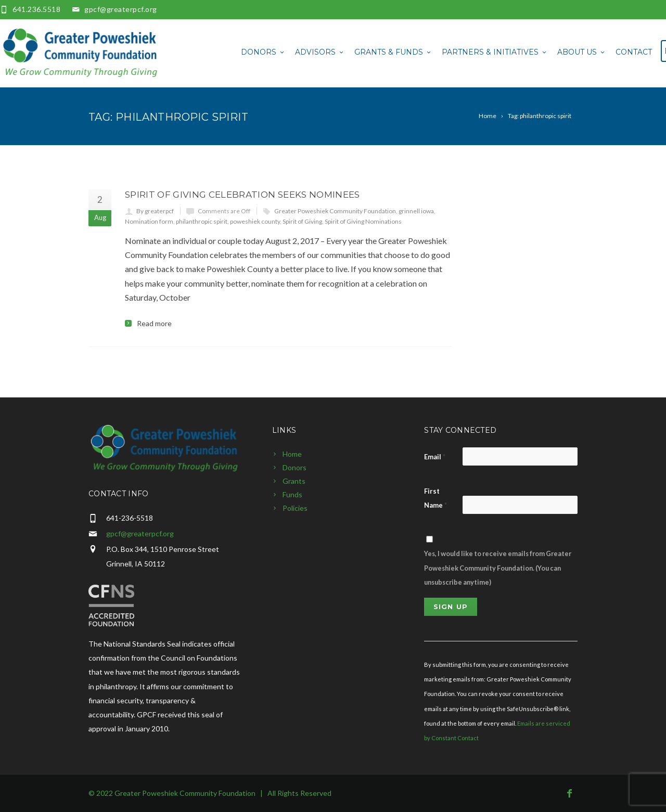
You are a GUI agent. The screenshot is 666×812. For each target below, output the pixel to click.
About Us (582, 52)
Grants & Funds (393, 52)
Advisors (320, 52)
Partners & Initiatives (495, 52)
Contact (634, 52)
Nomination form (149, 221)
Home (292, 454)
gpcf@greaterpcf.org (121, 9)
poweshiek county (255, 221)
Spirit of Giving (302, 221)
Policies (295, 508)
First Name (436, 498)
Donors (263, 52)
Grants (294, 481)
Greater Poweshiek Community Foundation (335, 211)
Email (435, 457)
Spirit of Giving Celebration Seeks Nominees (242, 195)
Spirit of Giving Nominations (363, 221)
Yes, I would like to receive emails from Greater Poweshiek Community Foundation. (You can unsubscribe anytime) (498, 568)
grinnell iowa (416, 211)
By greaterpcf (155, 211)
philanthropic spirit (202, 221)
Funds (292, 494)
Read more (154, 324)
